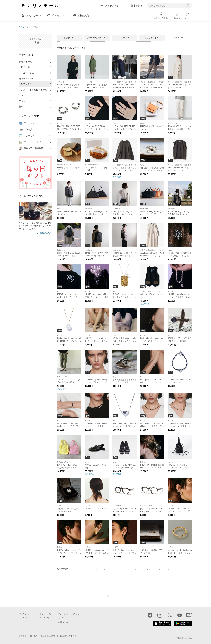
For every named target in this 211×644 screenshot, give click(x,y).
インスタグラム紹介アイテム (33, 90)
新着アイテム (25, 62)
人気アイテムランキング (97, 38)
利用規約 (34, 636)
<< (98, 569)
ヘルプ (61, 618)
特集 (21, 107)
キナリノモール (25, 27)
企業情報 (23, 636)
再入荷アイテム (26, 79)
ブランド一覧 (45, 614)
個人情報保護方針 (48, 636)
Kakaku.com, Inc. (185, 638)
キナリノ (23, 618)
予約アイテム (25, 84)
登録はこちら (46, 233)
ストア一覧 (44, 618)
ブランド (23, 101)
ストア (22, 95)
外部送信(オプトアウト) (69, 636)
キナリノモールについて (69, 614)
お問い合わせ (64, 622)
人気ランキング (26, 67)
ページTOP (108, 596)
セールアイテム (26, 73)
